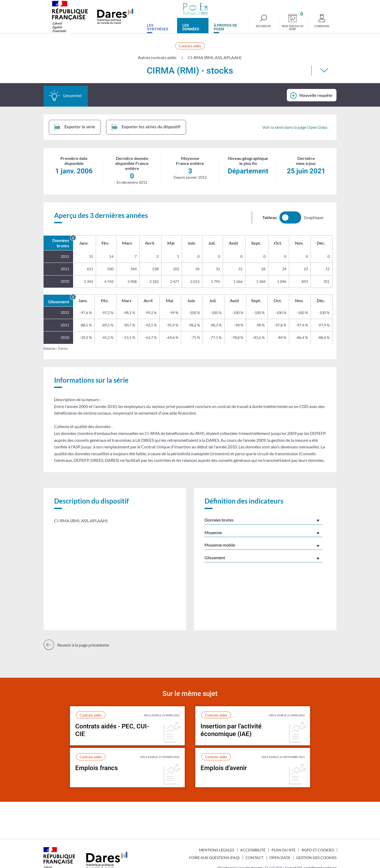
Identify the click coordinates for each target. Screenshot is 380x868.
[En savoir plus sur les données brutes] (73, 238)
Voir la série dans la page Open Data (295, 127)
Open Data (280, 858)
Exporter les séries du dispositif (146, 127)
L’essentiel (65, 96)
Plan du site (284, 850)
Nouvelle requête (316, 95)
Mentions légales (217, 850)
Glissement (215, 558)
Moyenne (213, 532)
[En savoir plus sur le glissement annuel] (73, 297)
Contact (255, 858)
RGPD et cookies (318, 850)
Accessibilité (253, 850)
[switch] (290, 217)
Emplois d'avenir (224, 768)
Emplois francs (96, 768)
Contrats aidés (190, 46)
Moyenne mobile (220, 545)
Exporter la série (75, 127)
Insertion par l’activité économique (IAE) (231, 730)
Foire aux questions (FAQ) (214, 858)
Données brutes (219, 520)
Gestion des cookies (316, 858)
